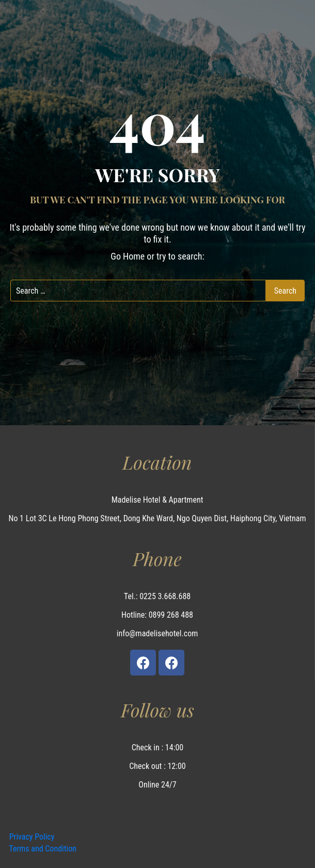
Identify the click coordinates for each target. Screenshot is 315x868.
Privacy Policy (31, 837)
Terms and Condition (42, 849)
